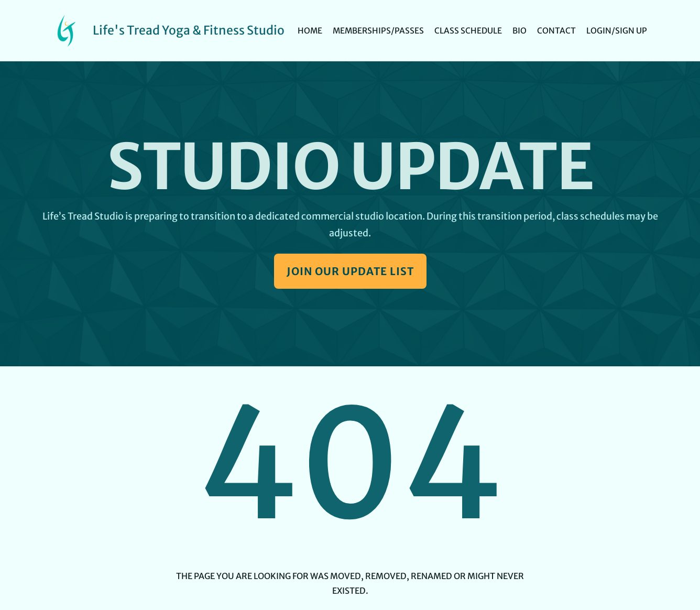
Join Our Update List (350, 271)
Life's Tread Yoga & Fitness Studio (189, 30)
